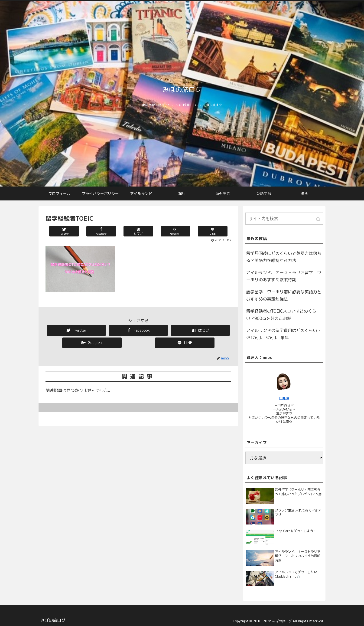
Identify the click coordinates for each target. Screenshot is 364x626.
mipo (284, 398)
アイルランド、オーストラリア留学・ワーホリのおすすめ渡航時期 (284, 276)
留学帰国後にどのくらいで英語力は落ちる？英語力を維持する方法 (284, 257)
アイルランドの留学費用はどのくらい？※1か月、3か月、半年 (284, 334)
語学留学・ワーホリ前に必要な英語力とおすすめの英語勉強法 (284, 296)
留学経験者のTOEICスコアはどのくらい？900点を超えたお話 (281, 315)
